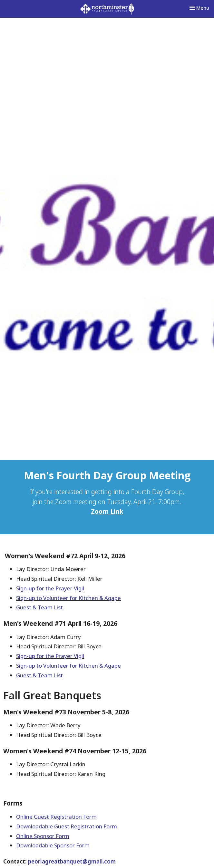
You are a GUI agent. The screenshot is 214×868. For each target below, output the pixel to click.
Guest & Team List (39, 607)
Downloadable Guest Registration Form (67, 826)
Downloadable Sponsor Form (53, 845)
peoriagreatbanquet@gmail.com (72, 861)
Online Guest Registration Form (56, 817)
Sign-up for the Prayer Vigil (50, 588)
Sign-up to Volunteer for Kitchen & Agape (68, 598)
